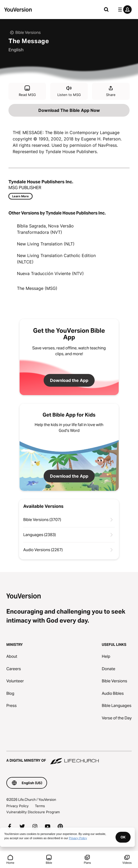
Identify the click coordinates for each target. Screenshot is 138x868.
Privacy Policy (17, 806)
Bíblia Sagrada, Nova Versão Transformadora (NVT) (45, 229)
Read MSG (27, 91)
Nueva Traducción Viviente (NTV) (50, 273)
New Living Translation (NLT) (46, 244)
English (16, 50)
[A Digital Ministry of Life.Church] (69, 758)
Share (111, 91)
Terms (40, 806)
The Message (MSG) (37, 288)
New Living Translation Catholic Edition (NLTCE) (56, 259)
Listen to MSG (69, 91)
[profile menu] (124, 10)
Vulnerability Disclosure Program (33, 812)
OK (123, 837)
